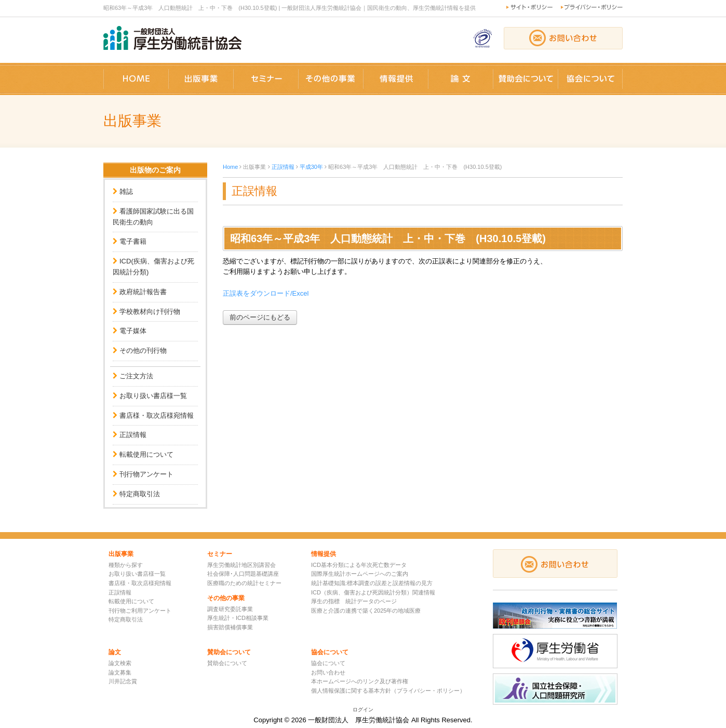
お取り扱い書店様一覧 (153, 396)
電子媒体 (133, 331)
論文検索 (120, 663)
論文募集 (120, 672)
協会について (328, 663)
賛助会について (227, 663)
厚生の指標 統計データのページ (354, 601)
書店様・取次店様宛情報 (157, 415)
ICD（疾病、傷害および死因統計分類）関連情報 (373, 592)
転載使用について (146, 454)
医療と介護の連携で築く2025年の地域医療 (366, 611)
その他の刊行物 (143, 350)
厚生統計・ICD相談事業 (238, 618)
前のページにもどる (260, 317)
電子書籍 (133, 241)
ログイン (363, 710)
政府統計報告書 (143, 292)
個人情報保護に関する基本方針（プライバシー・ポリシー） (388, 691)
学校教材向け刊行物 (150, 312)
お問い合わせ (328, 672)
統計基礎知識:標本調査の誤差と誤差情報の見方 (372, 583)
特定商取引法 (140, 494)
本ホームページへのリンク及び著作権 (360, 681)
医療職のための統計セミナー (244, 583)
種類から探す (126, 565)
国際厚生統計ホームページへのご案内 (360, 574)
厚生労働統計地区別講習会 (241, 565)
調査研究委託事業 (230, 609)
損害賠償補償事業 (230, 627)
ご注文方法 (136, 376)
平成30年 (311, 167)
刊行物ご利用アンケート (140, 611)
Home (230, 167)
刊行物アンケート (146, 474)
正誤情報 (133, 435)
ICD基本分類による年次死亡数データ (359, 565)
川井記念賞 (123, 681)
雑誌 (126, 191)
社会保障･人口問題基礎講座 (243, 574)
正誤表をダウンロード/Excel (266, 293)
